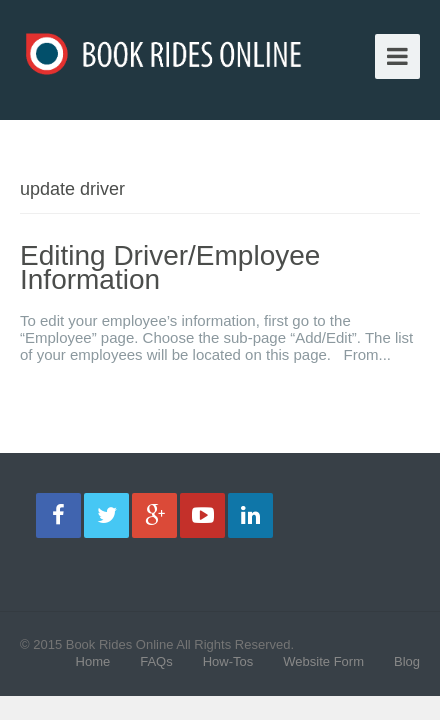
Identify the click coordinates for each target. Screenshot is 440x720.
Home (93, 661)
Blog (407, 661)
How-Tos (228, 661)
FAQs (156, 661)
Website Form (323, 661)
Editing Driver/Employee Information (170, 267)
